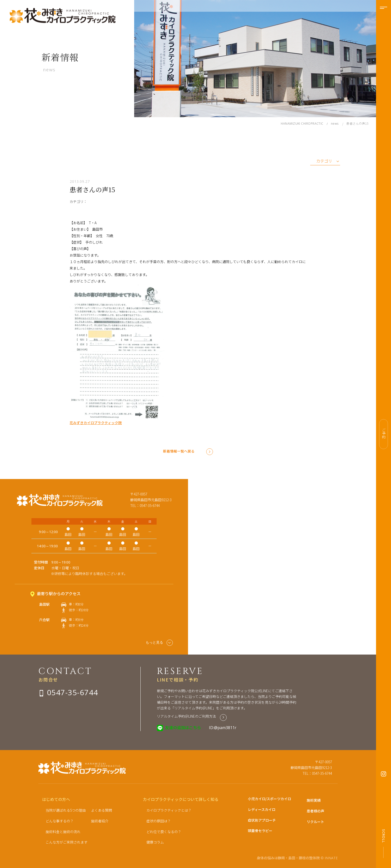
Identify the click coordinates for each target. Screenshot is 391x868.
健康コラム (155, 842)
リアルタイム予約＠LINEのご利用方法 (186, 716)
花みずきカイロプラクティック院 (96, 423)
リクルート (315, 822)
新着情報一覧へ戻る (179, 451)
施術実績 (314, 800)
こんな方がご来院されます (67, 842)
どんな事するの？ (60, 821)
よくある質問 (101, 810)
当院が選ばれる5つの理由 (66, 810)
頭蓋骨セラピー (260, 831)
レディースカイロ (262, 809)
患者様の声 (315, 811)
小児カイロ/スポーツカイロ (269, 799)
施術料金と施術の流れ (63, 832)
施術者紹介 (100, 821)
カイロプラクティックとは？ (169, 810)
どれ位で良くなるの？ (164, 832)
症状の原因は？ (159, 821)
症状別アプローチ (262, 820)
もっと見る (159, 643)
